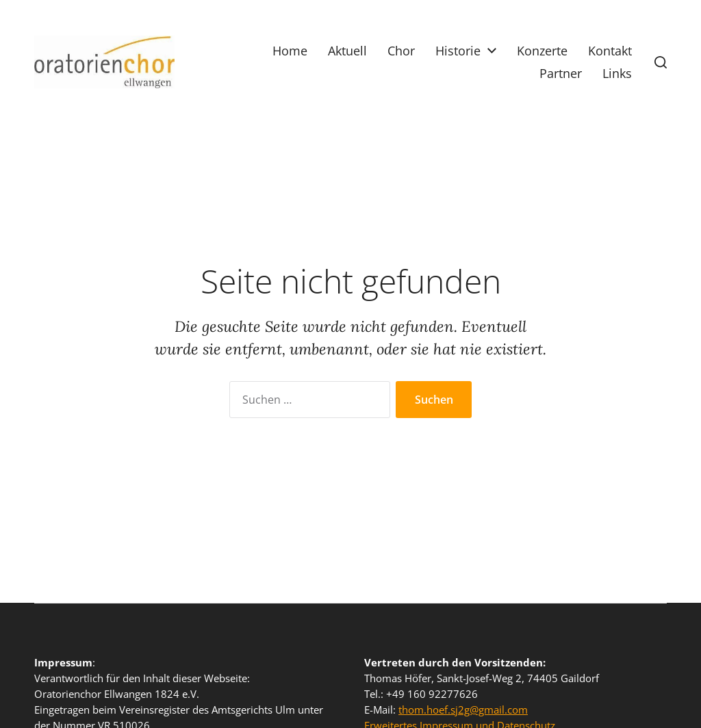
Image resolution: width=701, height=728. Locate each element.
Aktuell (347, 51)
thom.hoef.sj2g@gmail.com (463, 710)
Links (617, 73)
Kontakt (610, 51)
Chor (401, 51)
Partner (561, 73)
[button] (661, 62)
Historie (458, 51)
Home (290, 51)
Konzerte (542, 51)
